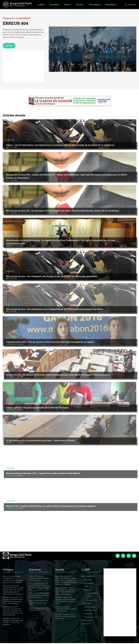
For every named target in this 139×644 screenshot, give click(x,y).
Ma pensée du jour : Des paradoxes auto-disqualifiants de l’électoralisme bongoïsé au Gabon (65, 310)
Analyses (10, 138)
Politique (10, 236)
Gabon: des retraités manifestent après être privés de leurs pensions (40, 579)
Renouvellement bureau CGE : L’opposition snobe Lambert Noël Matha (51, 474)
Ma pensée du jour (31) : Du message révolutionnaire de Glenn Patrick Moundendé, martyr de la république (67, 210)
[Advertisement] (23, 67)
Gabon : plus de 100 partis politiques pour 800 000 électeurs (43, 408)
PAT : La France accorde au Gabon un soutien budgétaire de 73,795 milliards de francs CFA (39, 588)
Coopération (12, 338)
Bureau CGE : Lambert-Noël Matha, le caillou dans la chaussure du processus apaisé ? (60, 507)
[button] (131, 5)
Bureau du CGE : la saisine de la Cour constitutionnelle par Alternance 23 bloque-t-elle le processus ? (63, 374)
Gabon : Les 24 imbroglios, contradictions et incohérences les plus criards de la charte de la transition (64, 144)
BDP (7, 148)
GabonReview (11, 247)
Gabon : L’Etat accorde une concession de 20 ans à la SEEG (38, 603)
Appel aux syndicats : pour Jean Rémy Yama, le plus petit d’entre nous (66, 617)
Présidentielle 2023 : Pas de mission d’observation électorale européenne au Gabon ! (60, 342)
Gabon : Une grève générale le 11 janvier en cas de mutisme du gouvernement (40, 596)
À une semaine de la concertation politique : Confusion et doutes (47, 441)
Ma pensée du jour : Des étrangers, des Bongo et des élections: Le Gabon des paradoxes (61, 277)
